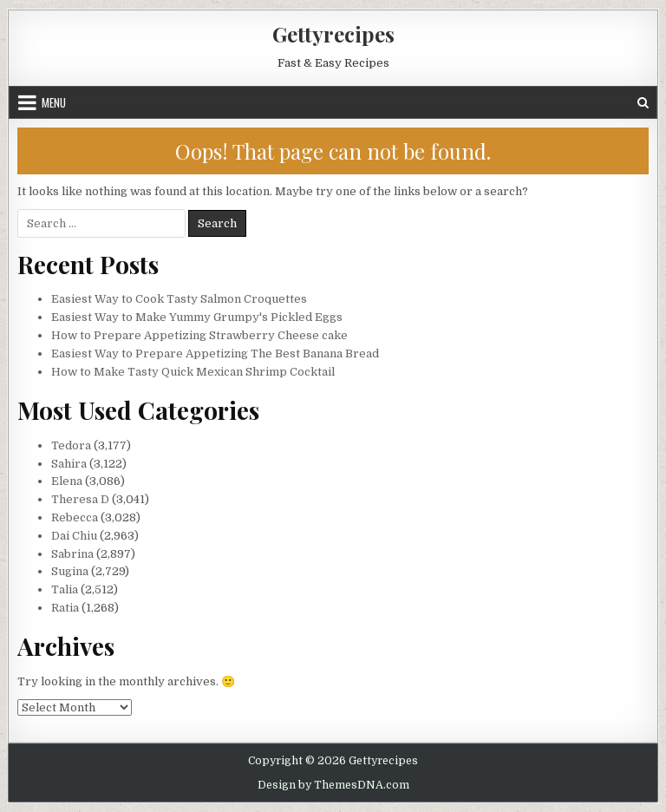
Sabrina (72, 554)
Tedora (71, 445)
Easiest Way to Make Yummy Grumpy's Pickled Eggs (197, 317)
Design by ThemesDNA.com (333, 785)
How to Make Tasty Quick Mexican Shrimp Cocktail (193, 372)
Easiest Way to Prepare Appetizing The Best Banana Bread (215, 354)
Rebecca (75, 517)
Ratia (65, 608)
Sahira (69, 464)
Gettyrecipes (333, 34)
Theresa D (80, 499)
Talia (65, 589)
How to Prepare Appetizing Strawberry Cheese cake (199, 335)
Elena (67, 481)
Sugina (70, 571)
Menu (54, 102)
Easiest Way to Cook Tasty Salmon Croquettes (179, 299)
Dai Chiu (74, 536)
